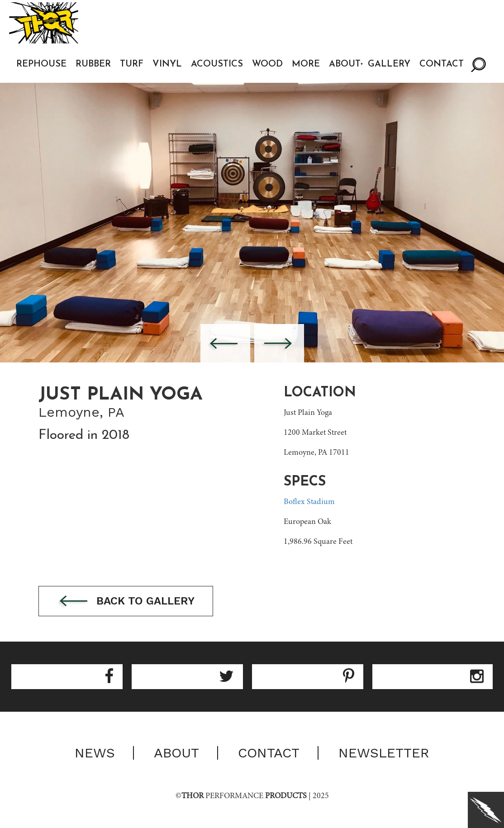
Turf (132, 64)
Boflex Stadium (309, 502)
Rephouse (41, 64)
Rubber (93, 64)
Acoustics (217, 64)
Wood (267, 64)
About (345, 64)
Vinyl (167, 64)
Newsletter (384, 753)
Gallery (389, 64)
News (95, 753)
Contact (442, 64)
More (306, 64)
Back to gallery (126, 602)
